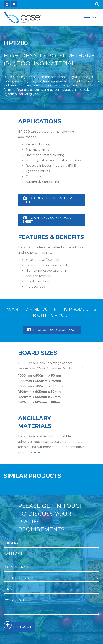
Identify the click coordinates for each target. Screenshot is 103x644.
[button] (97, 4)
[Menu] (92, 17)
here (36, 452)
